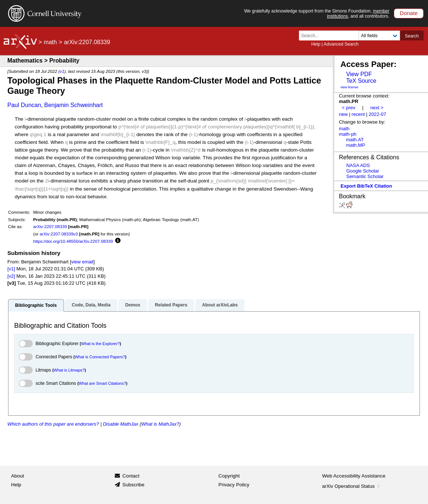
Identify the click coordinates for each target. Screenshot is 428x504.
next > (377, 108)
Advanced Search (341, 44)
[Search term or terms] (331, 36)
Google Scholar (363, 171)
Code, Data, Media (91, 305)
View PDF (359, 74)
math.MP (356, 145)
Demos (133, 305)
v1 (62, 71)
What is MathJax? (160, 424)
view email (82, 262)
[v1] (11, 269)
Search (412, 36)
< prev (349, 108)
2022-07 (378, 114)
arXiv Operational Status (352, 486)
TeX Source (361, 81)
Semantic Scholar (365, 176)
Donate (409, 13)
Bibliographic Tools (36, 305)
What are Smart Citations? (102, 383)
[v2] (11, 276)
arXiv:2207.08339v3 (59, 234)
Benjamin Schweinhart (73, 105)
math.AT (355, 140)
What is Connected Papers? (100, 357)
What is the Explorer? (101, 344)
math (50, 42)
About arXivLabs (220, 305)
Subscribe (133, 485)
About (17, 476)
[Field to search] (379, 36)
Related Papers (171, 305)
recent (358, 114)
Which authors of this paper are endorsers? (53, 424)
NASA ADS (358, 165)
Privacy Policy (234, 485)
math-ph (348, 134)
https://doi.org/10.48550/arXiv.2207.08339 (73, 241)
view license (349, 87)
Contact (131, 476)
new (343, 114)
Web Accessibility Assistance (354, 476)
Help (316, 44)
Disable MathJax (121, 424)
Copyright (229, 476)
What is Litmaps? (69, 370)
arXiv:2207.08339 (50, 226)
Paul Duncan (24, 105)
